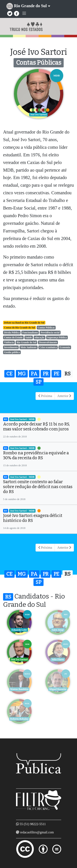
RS (68, 374)
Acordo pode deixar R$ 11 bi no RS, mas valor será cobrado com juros (36, 426)
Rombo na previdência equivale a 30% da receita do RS (36, 455)
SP (38, 382)
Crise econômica (48, 347)
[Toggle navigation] (24, 13)
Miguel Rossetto (58, 689)
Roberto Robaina (19, 719)
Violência (9, 342)
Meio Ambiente (29, 347)
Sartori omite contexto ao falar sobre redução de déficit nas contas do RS (38, 487)
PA (34, 374)
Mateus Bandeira (19, 689)
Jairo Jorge (58, 630)
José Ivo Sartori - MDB (22, 419)
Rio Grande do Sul (26, 342)
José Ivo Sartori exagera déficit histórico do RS (33, 518)
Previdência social (50, 333)
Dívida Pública (12, 333)
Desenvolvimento (48, 342)
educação (39, 337)
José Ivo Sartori (19, 659)
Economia (65, 347)
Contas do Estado (13, 337)
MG (22, 374)
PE (56, 374)
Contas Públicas (46, 328)
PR (46, 374)
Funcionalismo (30, 333)
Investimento (11, 347)
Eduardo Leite (19, 630)
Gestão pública (12, 352)
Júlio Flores (58, 659)
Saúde (28, 337)
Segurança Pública (57, 337)
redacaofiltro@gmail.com (37, 832)
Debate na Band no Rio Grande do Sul (24, 323)
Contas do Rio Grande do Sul (20, 328)
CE (9, 374)
